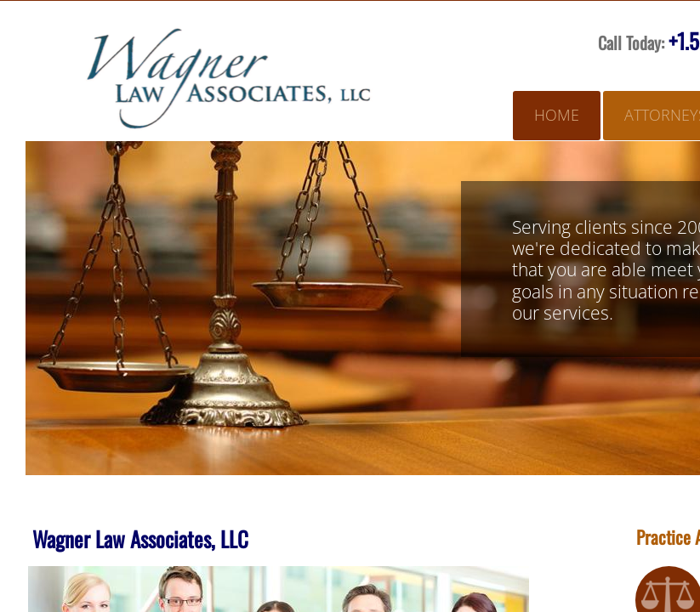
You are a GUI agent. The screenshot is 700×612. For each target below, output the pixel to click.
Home (557, 115)
